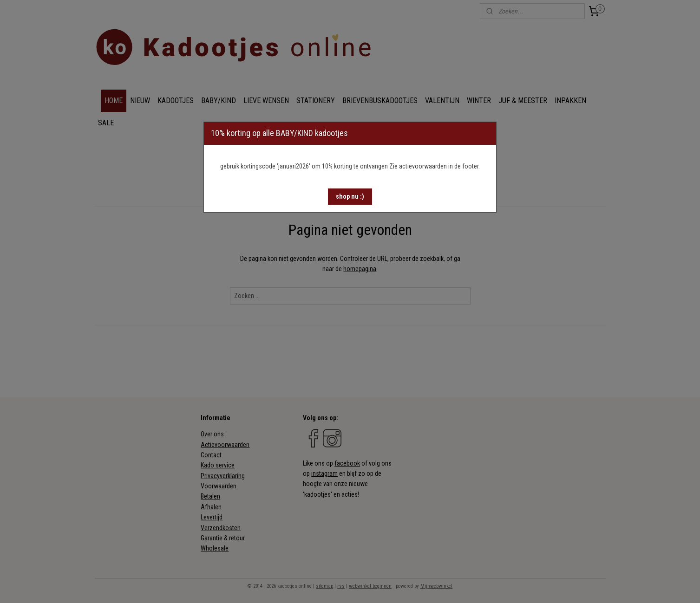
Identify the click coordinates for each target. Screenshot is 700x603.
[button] (350, 197)
